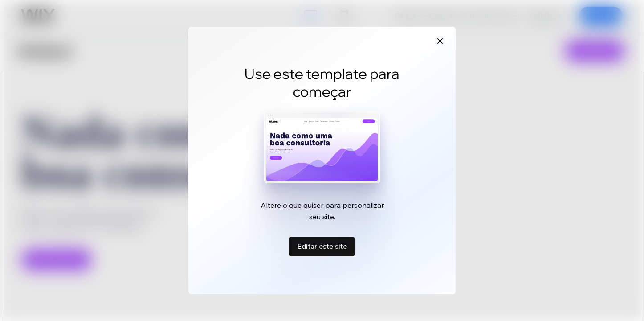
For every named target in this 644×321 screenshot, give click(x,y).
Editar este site (322, 246)
